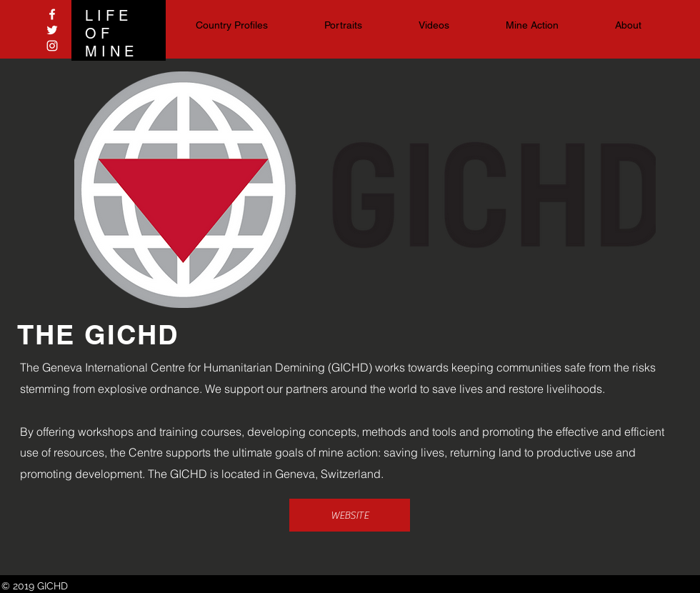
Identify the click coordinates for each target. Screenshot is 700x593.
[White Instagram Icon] (52, 46)
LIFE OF (109, 25)
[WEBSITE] (350, 515)
